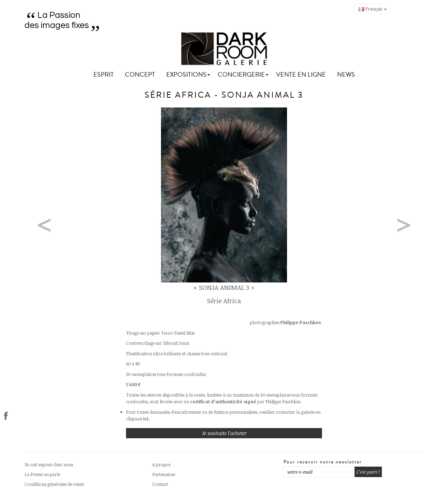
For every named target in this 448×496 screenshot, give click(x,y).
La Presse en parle (42, 474)
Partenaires (164, 474)
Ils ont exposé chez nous (49, 464)
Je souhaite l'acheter (224, 433)
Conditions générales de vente (54, 484)
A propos (161, 464)
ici (146, 419)
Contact (160, 484)
